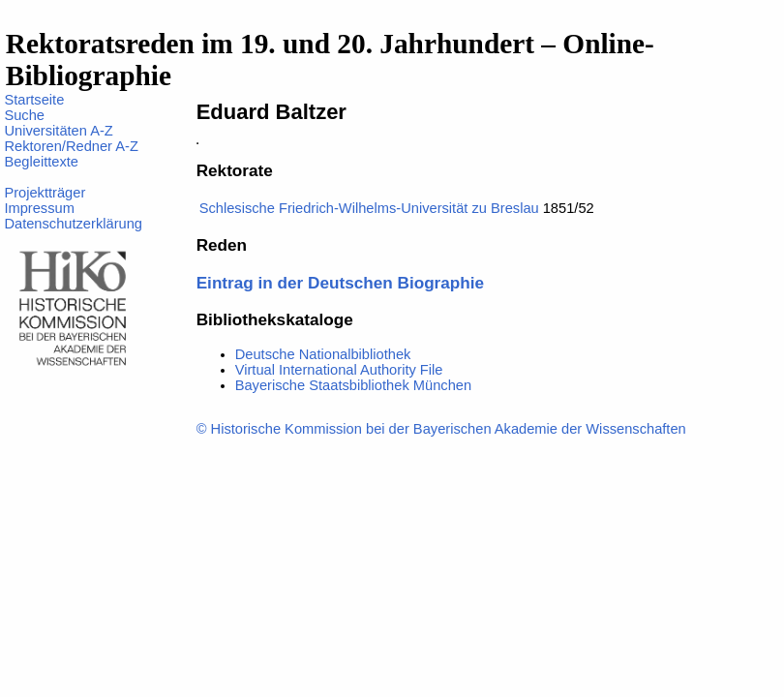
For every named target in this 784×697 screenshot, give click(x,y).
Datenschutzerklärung (73, 224)
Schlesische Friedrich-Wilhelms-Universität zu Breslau (369, 208)
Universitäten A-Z (58, 131)
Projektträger (45, 193)
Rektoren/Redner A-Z (71, 146)
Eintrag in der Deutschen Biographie (340, 283)
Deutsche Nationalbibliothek (323, 354)
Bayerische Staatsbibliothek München (353, 385)
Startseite (34, 100)
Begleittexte (41, 162)
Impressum (39, 208)
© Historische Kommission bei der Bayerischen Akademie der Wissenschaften (441, 429)
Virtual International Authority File (339, 370)
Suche (24, 115)
